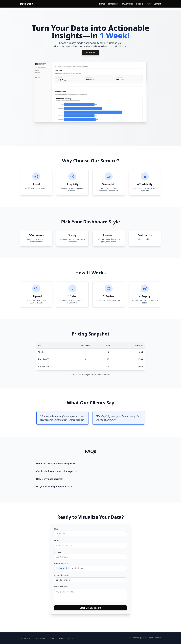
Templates (113, 4)
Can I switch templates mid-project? (57, 471)
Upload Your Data (62, 564)
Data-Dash (27, 4)
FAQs (148, 4)
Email (57, 540)
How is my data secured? (51, 479)
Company (58, 552)
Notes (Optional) (61, 587)
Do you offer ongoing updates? (54, 487)
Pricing (140, 4)
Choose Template (62, 575)
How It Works (127, 4)
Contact (157, 4)
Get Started (90, 52)
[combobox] (90, 580)
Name (57, 529)
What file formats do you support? (56, 464)
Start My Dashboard (90, 608)
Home (102, 4)
